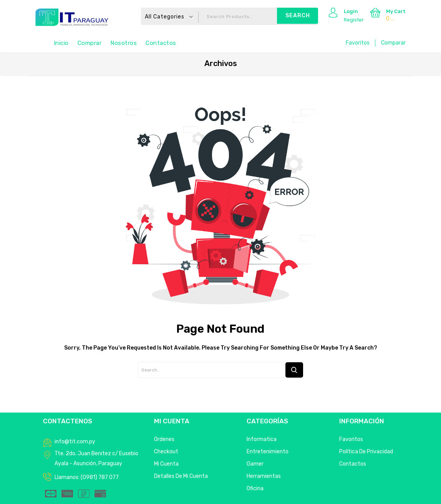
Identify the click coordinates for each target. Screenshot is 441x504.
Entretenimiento (268, 452)
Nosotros (124, 43)
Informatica (262, 439)
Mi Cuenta (166, 464)
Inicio (61, 43)
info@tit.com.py (75, 442)
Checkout (166, 452)
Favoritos (358, 43)
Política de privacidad (366, 452)
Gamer (255, 464)
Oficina (255, 488)
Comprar (90, 43)
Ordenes (164, 439)
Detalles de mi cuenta (181, 476)
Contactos (161, 43)
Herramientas (264, 476)
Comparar (393, 43)
